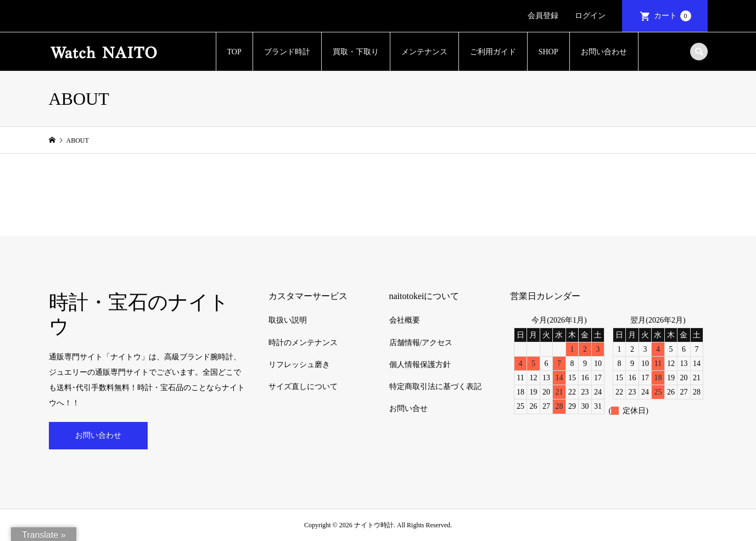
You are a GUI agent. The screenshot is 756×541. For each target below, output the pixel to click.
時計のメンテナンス (303, 343)
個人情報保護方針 (420, 365)
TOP (234, 52)
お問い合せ (408, 408)
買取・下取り (356, 52)
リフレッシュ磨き (299, 365)
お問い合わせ (604, 52)
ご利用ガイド (493, 52)
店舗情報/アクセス (421, 343)
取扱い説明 (288, 320)
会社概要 (405, 320)
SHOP (548, 52)
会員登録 (543, 16)
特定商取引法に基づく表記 (435, 387)
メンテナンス (424, 52)
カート (673, 16)
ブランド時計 (287, 52)
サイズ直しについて (303, 387)
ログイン (590, 16)
